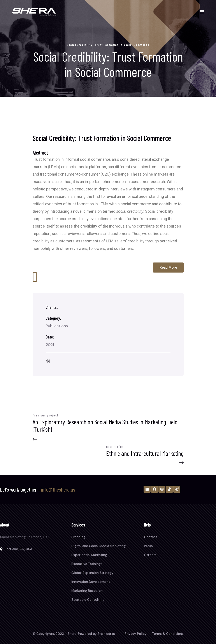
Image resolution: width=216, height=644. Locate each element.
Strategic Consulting (88, 600)
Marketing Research (87, 591)
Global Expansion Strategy (92, 573)
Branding (78, 537)
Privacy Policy (136, 634)
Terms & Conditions (168, 634)
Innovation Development (91, 582)
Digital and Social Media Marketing (98, 546)
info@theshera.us (58, 489)
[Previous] (108, 431)
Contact (151, 537)
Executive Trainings (87, 564)
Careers (150, 555)
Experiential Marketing (89, 555)
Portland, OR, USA (18, 549)
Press (148, 546)
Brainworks (106, 634)
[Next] (145, 453)
